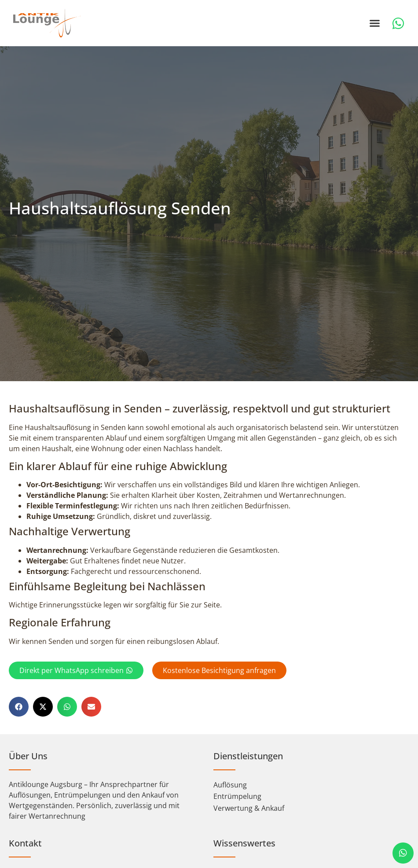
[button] (375, 23)
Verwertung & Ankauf (249, 820)
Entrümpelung (237, 809)
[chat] (403, 853)
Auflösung (230, 797)
